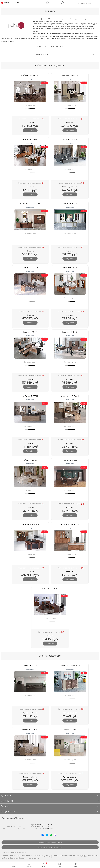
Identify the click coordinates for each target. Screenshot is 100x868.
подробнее (30, 130)
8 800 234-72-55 (84, 3)
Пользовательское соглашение (50, 847)
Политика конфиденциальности (50, 842)
